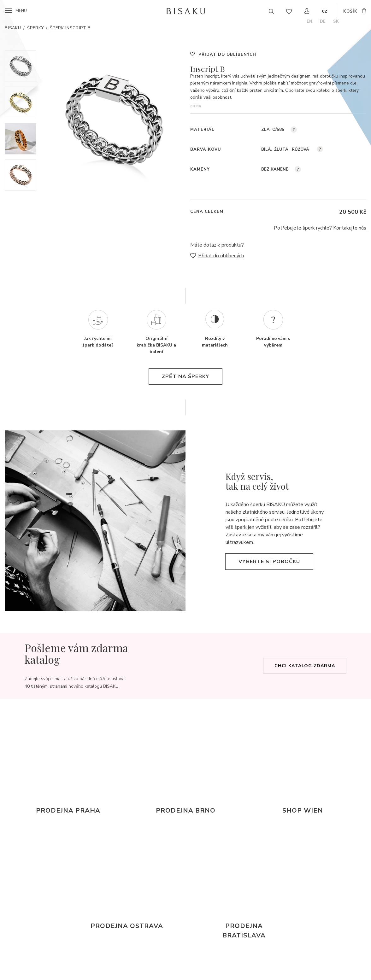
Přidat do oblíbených (227, 55)
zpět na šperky (185, 376)
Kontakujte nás (350, 228)
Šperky (35, 28)
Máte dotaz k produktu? (217, 245)
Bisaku (13, 28)
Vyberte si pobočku (269, 562)
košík (350, 11)
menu (21, 11)
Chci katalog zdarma (305, 666)
